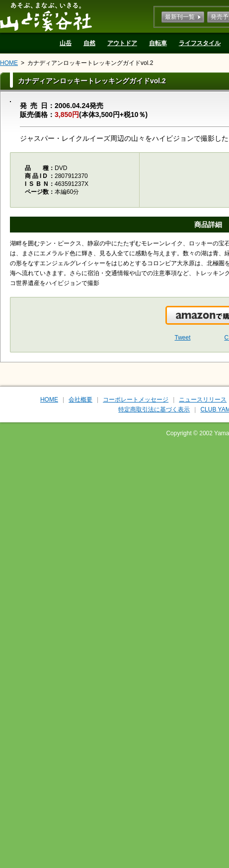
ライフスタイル (200, 43)
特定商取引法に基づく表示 (154, 409)
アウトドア (122, 43)
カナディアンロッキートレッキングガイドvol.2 (90, 63)
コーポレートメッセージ (136, 400)
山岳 (66, 43)
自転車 (158, 43)
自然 (89, 43)
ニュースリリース (203, 400)
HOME (9, 63)
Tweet (183, 338)
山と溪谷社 (46, 16)
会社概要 (80, 400)
